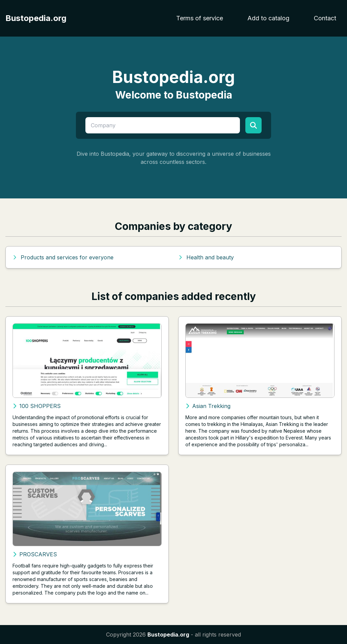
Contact (325, 18)
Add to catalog (268, 18)
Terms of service (200, 18)
